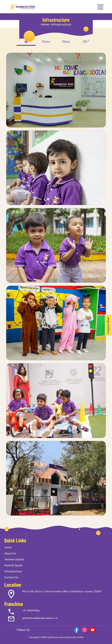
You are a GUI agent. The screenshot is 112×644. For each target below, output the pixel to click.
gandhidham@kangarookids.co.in (40, 618)
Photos (46, 41)
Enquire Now (108, 325)
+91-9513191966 (31, 611)
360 (86, 41)
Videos (66, 41)
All (26, 41)
